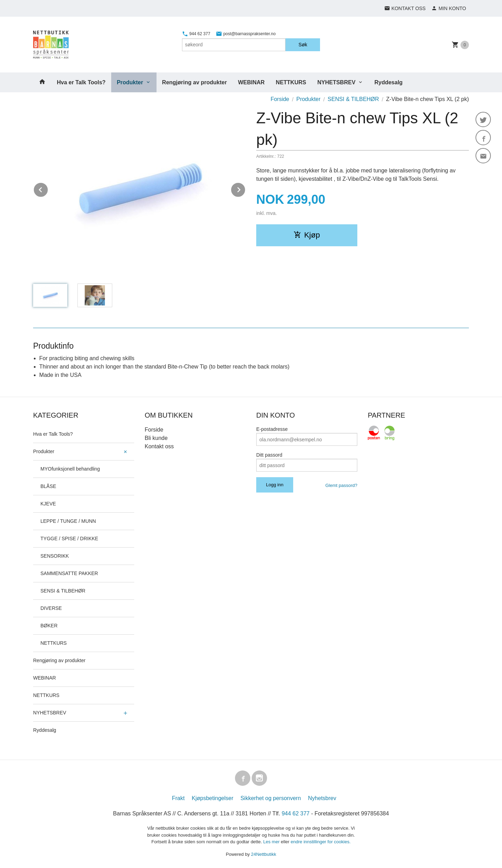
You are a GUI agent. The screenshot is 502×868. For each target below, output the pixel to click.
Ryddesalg (389, 82)
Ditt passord (269, 455)
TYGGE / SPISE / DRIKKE (69, 538)
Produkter (130, 82)
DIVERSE (51, 608)
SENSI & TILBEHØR (63, 591)
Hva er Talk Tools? (81, 82)
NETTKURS (291, 82)
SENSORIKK (55, 556)
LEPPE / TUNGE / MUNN (68, 521)
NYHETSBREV (336, 82)
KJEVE (48, 504)
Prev (48, 189)
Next (245, 189)
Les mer (272, 842)
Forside (280, 99)
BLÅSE (48, 486)
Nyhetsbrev (322, 798)
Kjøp (307, 235)
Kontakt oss (159, 446)
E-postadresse (272, 429)
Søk (303, 45)
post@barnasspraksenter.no (246, 34)
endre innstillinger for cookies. (321, 842)
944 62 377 (196, 34)
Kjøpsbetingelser (212, 798)
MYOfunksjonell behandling (70, 469)
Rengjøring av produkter (195, 82)
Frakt (178, 798)
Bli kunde (156, 438)
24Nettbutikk (264, 854)
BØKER (49, 626)
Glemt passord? (341, 485)
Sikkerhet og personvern (271, 798)
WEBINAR (251, 82)
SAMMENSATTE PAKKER (69, 573)
